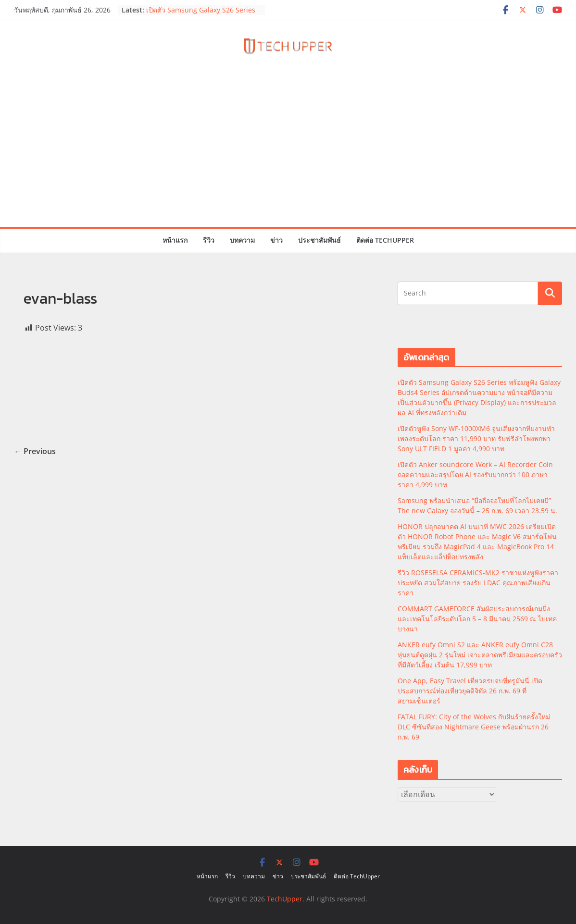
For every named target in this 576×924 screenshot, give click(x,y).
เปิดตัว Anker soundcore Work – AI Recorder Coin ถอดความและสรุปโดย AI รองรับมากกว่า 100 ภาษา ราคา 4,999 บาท (475, 474)
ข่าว (276, 240)
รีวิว (209, 240)
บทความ (242, 240)
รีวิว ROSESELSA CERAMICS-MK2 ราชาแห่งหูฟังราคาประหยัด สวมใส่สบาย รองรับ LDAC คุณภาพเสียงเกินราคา (478, 583)
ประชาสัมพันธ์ (319, 240)
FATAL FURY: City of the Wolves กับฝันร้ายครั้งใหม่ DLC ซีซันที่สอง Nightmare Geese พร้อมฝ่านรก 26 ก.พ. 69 (474, 727)
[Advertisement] (288, 155)
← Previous (35, 451)
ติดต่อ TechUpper (385, 240)
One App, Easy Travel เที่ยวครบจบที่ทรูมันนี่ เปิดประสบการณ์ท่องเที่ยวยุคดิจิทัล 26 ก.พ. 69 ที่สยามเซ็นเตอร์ (470, 691)
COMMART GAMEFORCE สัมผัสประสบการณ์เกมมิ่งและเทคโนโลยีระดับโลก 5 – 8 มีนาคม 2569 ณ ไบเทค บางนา (477, 619)
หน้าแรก (175, 240)
